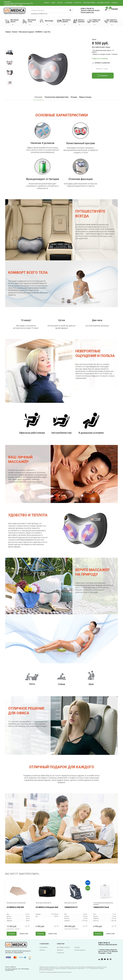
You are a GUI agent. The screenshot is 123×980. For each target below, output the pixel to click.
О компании (68, 3)
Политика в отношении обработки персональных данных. (55, 972)
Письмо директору (87, 12)
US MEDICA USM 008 (15, 907)
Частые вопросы (80, 950)
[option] (9, 52)
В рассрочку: (13, 929)
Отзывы (74, 97)
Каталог (47, 3)
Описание (38, 97)
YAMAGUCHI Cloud (101, 907)
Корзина (113, 9)
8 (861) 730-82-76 (87, 9)
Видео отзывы (85, 97)
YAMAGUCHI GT (71, 907)
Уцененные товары (89, 3)
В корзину (102, 76)
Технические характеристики (56, 97)
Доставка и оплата (103, 3)
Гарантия (60, 950)
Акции (53, 3)
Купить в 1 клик (102, 69)
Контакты (115, 3)
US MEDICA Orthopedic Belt (47, 907)
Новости (60, 3)
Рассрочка (78, 3)
